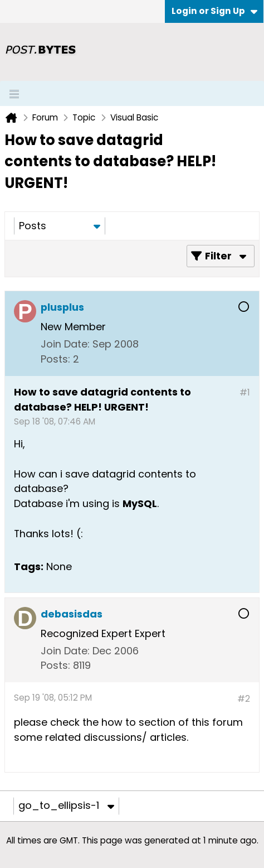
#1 (245, 392)
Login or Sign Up (214, 11)
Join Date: (65, 344)
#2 (244, 699)
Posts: (55, 359)
